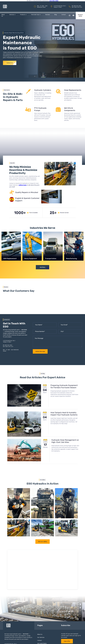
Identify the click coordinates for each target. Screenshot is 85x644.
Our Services (41, 637)
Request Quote (80, 15)
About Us (3, 15)
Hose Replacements (73, 90)
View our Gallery (43, 542)
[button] (12, 15)
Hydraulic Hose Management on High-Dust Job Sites (65, 448)
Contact (64, 15)
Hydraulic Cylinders (43, 90)
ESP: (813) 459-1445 (77, 7)
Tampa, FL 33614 (58, 7)
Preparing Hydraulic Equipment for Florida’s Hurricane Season (64, 393)
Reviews (48, 15)
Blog (56, 15)
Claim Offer (67, 641)
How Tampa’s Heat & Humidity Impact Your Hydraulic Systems (64, 421)
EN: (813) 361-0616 (76, 6)
